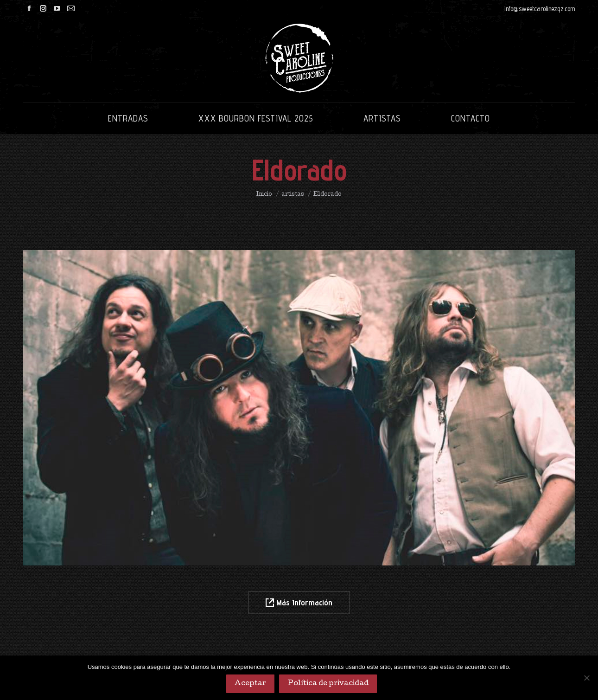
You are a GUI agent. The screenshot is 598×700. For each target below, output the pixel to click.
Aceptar (250, 684)
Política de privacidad (328, 684)
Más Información (299, 602)
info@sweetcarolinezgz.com (540, 9)
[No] (586, 678)
